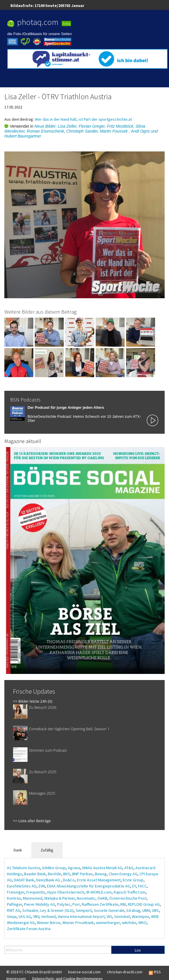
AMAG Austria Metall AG (102, 868)
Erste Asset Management (99, 880)
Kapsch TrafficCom (130, 892)
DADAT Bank (24, 880)
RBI (123, 904)
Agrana (74, 868)
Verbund (48, 916)
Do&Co (69, 880)
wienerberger (108, 923)
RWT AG (14, 910)
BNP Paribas (82, 874)
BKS (67, 874)
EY (134, 886)
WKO (142, 923)
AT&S (129, 868)
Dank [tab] (18, 850)
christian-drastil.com (125, 972)
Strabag (133, 910)
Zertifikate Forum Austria (29, 929)
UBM (146, 910)
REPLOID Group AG (144, 904)
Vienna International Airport (81, 916)
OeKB (102, 898)
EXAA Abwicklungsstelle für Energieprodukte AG (89, 886)
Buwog (101, 874)
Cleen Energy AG (123, 874)
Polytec (64, 904)
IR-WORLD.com (99, 892)
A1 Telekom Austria (23, 868)
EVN (42, 886)
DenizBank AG (49, 880)
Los (138, 950)
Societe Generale (109, 910)
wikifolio (129, 923)
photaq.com (38, 22)
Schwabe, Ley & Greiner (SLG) (48, 910)
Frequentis (36, 892)
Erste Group (133, 880)
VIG (109, 916)
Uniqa (12, 916)
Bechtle (54, 874)
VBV (36, 916)
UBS (155, 910)
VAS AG (25, 916)
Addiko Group (54, 868)
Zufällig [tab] (47, 850)
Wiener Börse (49, 923)
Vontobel (122, 916)
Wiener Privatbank (78, 923)
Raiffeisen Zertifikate (100, 904)
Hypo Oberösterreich (66, 892)
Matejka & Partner (60, 898)
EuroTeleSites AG (22, 886)
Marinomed (33, 898)
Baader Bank (35, 874)
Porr (76, 904)
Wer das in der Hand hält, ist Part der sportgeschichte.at (83, 119)
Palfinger (14, 904)
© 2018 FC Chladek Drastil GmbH (34, 972)
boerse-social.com (84, 972)
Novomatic (86, 898)
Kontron (14, 898)
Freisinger (16, 892)
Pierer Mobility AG (40, 904)
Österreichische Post (128, 898)
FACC (142, 886)
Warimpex (140, 916)
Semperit (84, 910)
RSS (155, 972)
